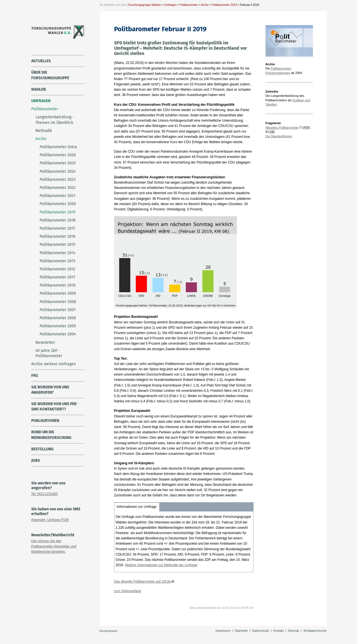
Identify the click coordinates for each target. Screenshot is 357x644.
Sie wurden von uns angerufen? (50, 390)
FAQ (35, 375)
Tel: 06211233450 (44, 494)
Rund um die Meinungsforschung (51, 435)
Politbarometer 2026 (58, 155)
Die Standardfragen (279, 136)
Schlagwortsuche (315, 631)
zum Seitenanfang (128, 591)
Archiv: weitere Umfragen (54, 364)
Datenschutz (261, 631)
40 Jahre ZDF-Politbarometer (49, 353)
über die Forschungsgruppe (50, 75)
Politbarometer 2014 (57, 253)
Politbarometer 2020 (58, 204)
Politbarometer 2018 (58, 220)
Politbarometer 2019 (224, 5)
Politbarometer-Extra (58, 147)
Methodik (44, 131)
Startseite (241, 631)
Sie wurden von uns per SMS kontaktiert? (54, 407)
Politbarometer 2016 (57, 236)
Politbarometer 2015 (57, 245)
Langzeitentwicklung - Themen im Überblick (55, 120)
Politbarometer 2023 (58, 180)
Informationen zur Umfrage (137, 507)
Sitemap (293, 631)
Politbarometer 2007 (58, 310)
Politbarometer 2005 (58, 326)
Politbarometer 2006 (58, 318)
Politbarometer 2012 (57, 269)
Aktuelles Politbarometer (282, 128)
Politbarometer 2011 (57, 277)
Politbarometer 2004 (58, 334)
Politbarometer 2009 (58, 293)
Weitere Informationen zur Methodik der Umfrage (161, 565)
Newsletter (45, 343)
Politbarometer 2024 (58, 171)
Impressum (223, 631)
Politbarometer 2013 (57, 261)
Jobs (36, 461)
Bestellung (42, 449)
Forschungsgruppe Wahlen (144, 5)
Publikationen (45, 421)
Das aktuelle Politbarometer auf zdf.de (142, 581)
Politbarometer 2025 (58, 163)
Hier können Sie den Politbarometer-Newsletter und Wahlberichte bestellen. (54, 546)
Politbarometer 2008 (58, 302)
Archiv (205, 5)
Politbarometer (189, 5)
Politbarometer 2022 (58, 188)
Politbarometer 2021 (57, 196)
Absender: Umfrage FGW (50, 520)
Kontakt (278, 631)
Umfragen (170, 5)
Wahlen (38, 89)
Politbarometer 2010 (58, 285)
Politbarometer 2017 (57, 228)
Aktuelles (41, 61)
